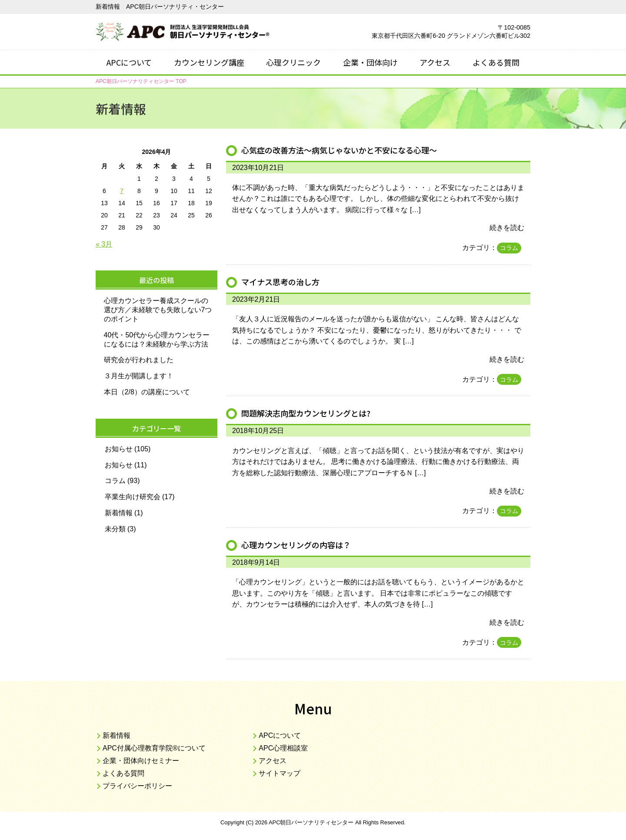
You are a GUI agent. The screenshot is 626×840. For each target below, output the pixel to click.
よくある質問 (496, 62)
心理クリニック (293, 62)
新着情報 (119, 513)
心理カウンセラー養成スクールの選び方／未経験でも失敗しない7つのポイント (158, 310)
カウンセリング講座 (209, 62)
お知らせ (119, 449)
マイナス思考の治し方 (283, 282)
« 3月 (104, 244)
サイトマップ (280, 773)
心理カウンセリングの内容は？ (299, 545)
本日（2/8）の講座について (147, 392)
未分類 (115, 529)
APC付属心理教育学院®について (154, 748)
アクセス (435, 62)
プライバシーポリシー (137, 786)
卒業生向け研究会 (133, 497)
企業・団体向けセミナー (141, 761)
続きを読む (507, 228)
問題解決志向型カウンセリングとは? (309, 413)
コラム (509, 248)
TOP (141, 81)
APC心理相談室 (283, 748)
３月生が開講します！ (139, 376)
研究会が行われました (139, 360)
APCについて (129, 62)
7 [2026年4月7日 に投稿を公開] (122, 191)
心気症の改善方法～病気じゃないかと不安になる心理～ (345, 150)
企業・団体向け (370, 62)
